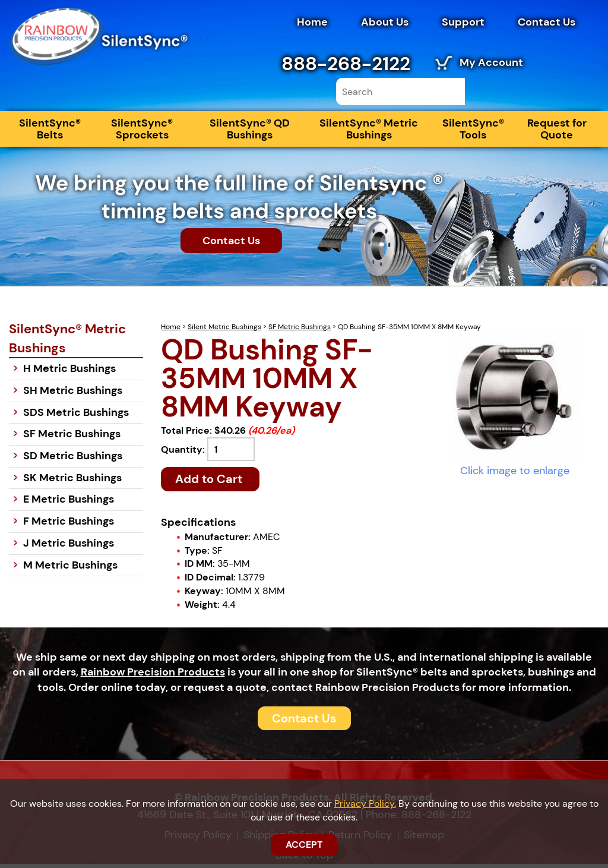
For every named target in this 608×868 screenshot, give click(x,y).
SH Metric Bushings (73, 394)
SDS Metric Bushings (76, 416)
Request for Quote (557, 133)
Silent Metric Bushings (224, 331)
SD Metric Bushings (73, 460)
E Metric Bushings (69, 503)
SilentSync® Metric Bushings (369, 133)
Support (463, 22)
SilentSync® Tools (473, 133)
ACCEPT (304, 845)
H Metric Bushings (69, 373)
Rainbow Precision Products (153, 676)
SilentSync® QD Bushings (250, 133)
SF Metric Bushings (300, 331)
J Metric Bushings (69, 547)
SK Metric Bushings (72, 482)
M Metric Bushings (70, 569)
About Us (385, 22)
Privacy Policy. (365, 804)
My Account (491, 62)
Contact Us (547, 22)
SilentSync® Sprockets (142, 133)
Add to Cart (210, 483)
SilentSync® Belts (50, 133)
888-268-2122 (346, 64)
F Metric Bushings (69, 525)
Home (312, 22)
